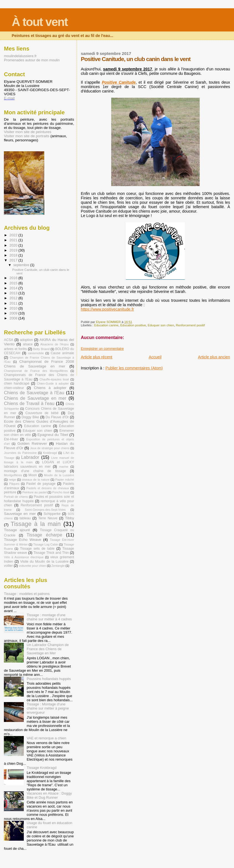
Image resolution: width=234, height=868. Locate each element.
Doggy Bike (30, 417)
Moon (33, 475)
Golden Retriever (32, 444)
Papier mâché (65, 480)
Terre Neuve (48, 518)
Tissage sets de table (37, 549)
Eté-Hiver (11, 439)
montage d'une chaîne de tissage (35, 471)
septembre (22, 265)
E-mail (9, 98)
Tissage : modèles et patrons (27, 594)
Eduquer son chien (161, 325)
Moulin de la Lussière (59, 475)
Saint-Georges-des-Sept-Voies (45, 510)
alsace (28, 344)
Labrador (30, 457)
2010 (14, 308)
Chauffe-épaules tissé (54, 379)
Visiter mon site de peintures (28, 132)
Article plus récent (97, 357)
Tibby (70, 518)
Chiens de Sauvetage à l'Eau (34, 393)
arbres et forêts (15, 349)
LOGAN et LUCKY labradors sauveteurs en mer (39, 464)
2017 (14, 260)
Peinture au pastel (35, 492)
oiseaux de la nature (36, 480)
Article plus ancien (214, 357)
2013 (14, 293)
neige (12, 480)
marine (64, 467)
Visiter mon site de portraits (27, 136)
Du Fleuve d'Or (57, 417)
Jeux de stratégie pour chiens (50, 448)
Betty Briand (41, 349)
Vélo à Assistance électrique (24, 557)
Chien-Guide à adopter (53, 383)
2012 (14, 298)
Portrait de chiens (16, 497)
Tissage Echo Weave (23, 540)
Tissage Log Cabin (46, 544)
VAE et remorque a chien (46, 738)
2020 (14, 245)
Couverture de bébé (42, 413)
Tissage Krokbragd (41, 768)
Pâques (14, 484)
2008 (14, 318)
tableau (25, 518)
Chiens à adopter (50, 388)
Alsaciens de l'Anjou (55, 344)
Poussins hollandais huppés (49, 679)
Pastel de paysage (41, 484)
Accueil (155, 357)
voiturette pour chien (32, 566)
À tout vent (40, 22)
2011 (14, 303)
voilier (8, 566)
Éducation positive (133, 325)
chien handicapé (17, 383)
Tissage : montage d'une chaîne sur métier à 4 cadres (49, 617)
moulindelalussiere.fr (20, 56)
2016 (14, 278)
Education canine (106, 325)
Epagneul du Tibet (53, 435)
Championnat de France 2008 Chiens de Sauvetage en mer (39, 364)
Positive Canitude (119, 82)
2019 (14, 250)
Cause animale (62, 353)
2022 (14, 235)
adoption (26, 340)
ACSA (8, 340)
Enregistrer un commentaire (102, 349)
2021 (14, 240)
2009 (14, 313)
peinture (10, 492)
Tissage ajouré (17, 530)
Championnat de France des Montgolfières (36, 371)
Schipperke (52, 514)
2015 (14, 283)
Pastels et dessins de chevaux (48, 488)
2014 (14, 288)
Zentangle (58, 566)
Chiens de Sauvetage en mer (35, 398)
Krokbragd (50, 453)
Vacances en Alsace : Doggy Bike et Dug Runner (49, 795)
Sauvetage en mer (20, 514)
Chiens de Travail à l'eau (29, 403)
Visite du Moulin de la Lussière (44, 562)
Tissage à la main (36, 524)
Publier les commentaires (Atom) (134, 368)
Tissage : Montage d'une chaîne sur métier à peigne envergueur (48, 708)
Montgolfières (13, 475)
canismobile (36, 353)
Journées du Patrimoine (20, 453)
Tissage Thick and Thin (51, 553)
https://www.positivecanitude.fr (107, 309)
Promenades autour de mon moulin (32, 60)
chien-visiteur (14, 388)
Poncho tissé (61, 492)
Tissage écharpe (44, 535)
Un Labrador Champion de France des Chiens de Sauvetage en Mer (48, 649)
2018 (14, 255)
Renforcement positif (190, 325)
